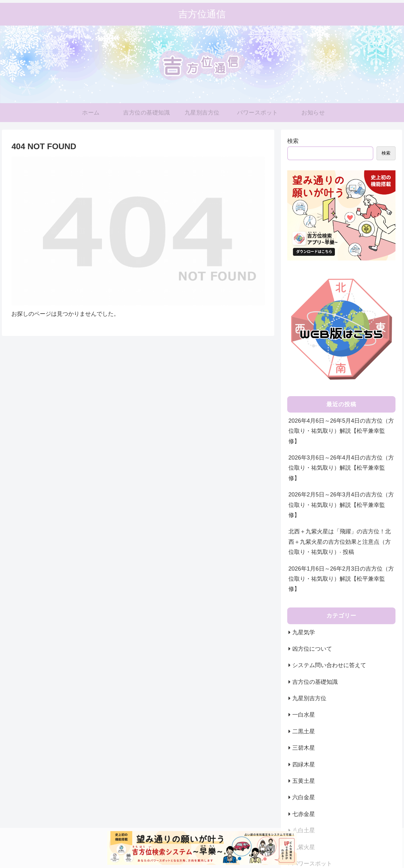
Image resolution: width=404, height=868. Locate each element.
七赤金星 (304, 814)
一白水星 (304, 715)
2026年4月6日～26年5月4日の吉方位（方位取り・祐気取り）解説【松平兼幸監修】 (341, 431)
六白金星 (304, 797)
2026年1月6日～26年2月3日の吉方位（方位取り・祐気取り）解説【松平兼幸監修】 (341, 579)
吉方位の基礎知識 (315, 682)
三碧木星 (304, 748)
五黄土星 (304, 781)
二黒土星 (304, 731)
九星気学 (304, 632)
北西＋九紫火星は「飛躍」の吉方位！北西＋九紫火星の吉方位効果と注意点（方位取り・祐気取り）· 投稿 (340, 542)
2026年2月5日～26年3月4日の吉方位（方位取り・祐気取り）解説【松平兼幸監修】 (341, 505)
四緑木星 (304, 765)
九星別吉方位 (309, 698)
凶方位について (312, 649)
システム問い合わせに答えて (329, 665)
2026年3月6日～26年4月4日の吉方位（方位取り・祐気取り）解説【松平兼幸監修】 (341, 468)
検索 (293, 141)
